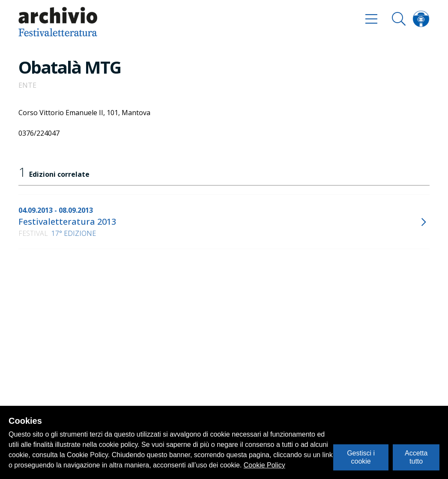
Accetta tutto (416, 457)
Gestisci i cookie (361, 457)
